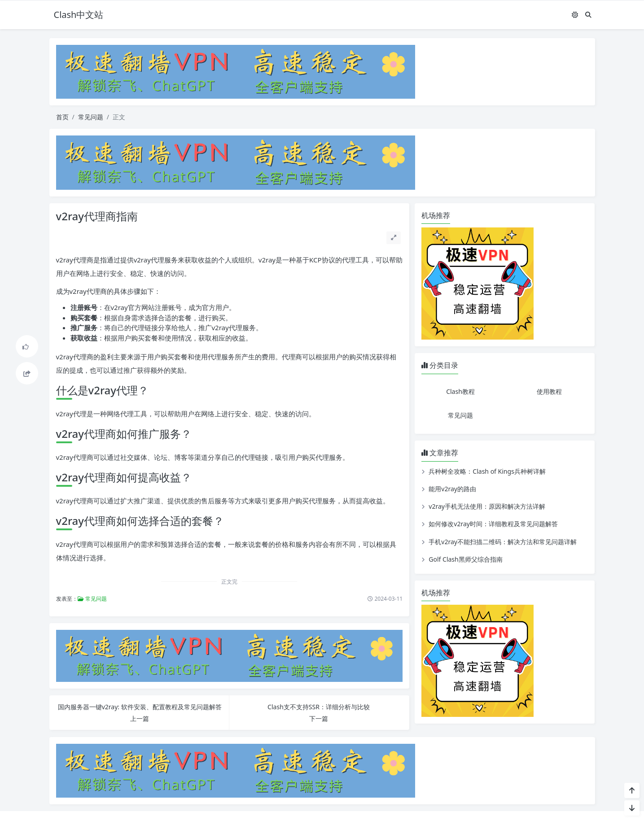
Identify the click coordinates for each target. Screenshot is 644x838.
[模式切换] (575, 15)
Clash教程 (460, 391)
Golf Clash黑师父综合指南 (465, 559)
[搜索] (588, 15)
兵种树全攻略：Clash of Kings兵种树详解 (487, 471)
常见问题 (91, 117)
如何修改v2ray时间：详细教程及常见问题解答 (493, 524)
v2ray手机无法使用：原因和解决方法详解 (487, 506)
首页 (62, 117)
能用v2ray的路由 (452, 489)
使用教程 (549, 391)
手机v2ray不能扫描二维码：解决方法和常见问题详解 (503, 542)
